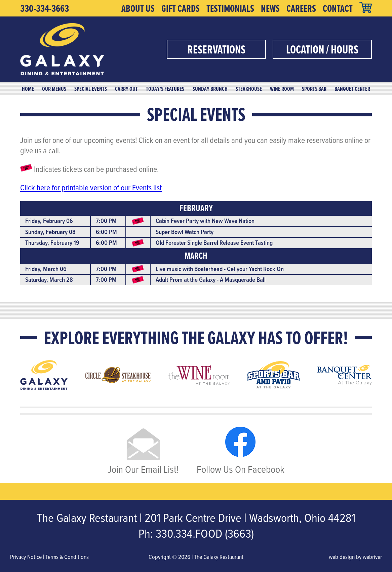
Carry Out (126, 89)
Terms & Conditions (67, 557)
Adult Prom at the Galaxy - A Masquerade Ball (211, 280)
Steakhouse (249, 89)
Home (28, 89)
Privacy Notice (26, 557)
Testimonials (230, 8)
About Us (138, 8)
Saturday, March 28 (49, 280)
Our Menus (54, 89)
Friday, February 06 (49, 221)
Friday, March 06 (46, 269)
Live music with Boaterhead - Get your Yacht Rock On (220, 269)
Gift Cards (181, 8)
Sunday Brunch (210, 89)
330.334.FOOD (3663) (205, 533)
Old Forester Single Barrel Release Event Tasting (214, 243)
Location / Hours (322, 49)
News (270, 8)
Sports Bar (314, 89)
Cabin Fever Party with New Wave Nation (205, 221)
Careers (301, 8)
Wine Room (282, 89)
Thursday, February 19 (52, 243)
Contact (338, 8)
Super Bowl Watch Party (185, 232)
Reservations (216, 49)
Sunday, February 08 (50, 232)
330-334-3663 (45, 8)
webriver (372, 557)
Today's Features (165, 89)
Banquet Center (352, 89)
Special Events (91, 89)
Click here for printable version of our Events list (91, 187)
